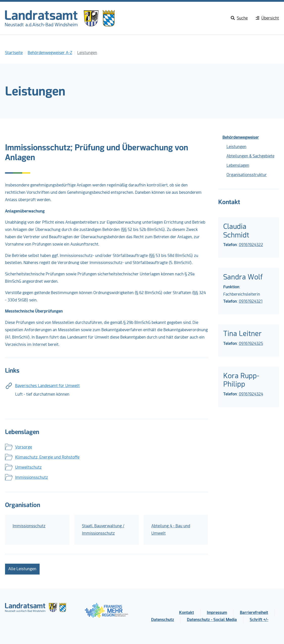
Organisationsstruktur (247, 175)
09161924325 (251, 343)
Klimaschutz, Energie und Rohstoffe (47, 457)
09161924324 (251, 394)
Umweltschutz (28, 467)
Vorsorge (24, 447)
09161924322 (251, 245)
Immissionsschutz (32, 477)
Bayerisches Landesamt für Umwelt (47, 386)
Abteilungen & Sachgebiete (250, 156)
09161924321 (251, 301)
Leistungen (236, 147)
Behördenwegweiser (241, 137)
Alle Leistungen (22, 569)
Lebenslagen (238, 165)
